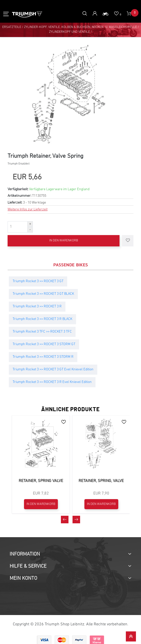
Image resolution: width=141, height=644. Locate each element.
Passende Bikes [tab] (71, 264)
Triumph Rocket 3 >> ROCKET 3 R (37, 306)
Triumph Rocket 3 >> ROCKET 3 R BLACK (42, 318)
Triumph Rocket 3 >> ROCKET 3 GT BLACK (43, 293)
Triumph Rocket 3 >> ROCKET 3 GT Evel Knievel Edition (53, 369)
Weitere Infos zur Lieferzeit (28, 209)
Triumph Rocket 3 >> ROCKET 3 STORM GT (44, 344)
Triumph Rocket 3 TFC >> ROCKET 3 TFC (42, 331)
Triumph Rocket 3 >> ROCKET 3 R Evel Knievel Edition (52, 381)
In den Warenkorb (64, 240)
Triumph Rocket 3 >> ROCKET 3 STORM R (43, 356)
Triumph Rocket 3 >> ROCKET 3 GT (38, 281)
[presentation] (65, 618)
